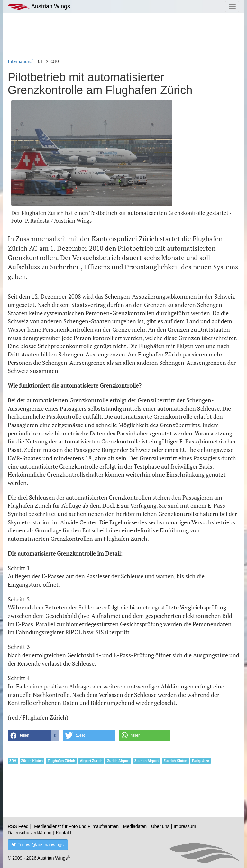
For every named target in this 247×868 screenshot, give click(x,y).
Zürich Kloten (32, 761)
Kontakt (64, 833)
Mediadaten (135, 826)
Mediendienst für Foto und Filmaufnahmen (76, 826)
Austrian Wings (39, 7)
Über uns (160, 826)
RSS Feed (18, 826)
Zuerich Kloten (176, 761)
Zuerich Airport (146, 761)
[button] (33, 736)
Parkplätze (201, 761)
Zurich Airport (118, 761)
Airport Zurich (91, 761)
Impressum (185, 826)
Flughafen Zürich (61, 761)
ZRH (13, 761)
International (21, 61)
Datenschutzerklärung (30, 833)
